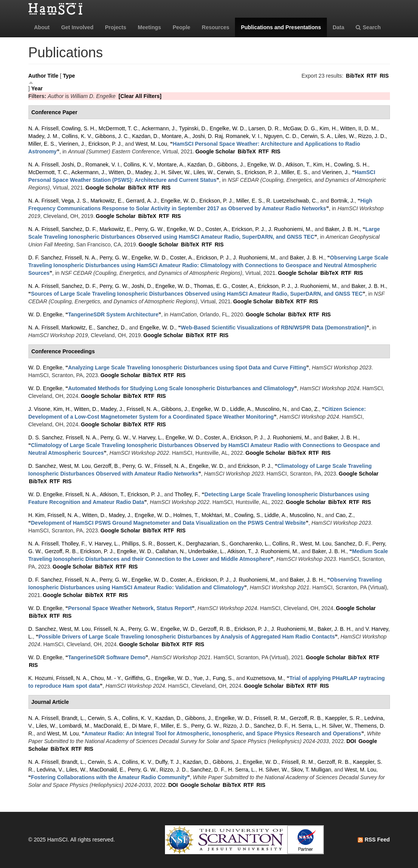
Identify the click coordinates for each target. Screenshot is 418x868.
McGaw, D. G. (300, 128)
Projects (116, 27)
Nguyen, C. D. (281, 136)
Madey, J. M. (44, 136)
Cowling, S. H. (79, 128)
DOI (351, 741)
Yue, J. (202, 678)
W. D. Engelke (46, 314)
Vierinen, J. (72, 144)
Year (37, 88)
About (42, 27)
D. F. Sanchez (45, 258)
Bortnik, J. (343, 201)
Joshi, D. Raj (207, 136)
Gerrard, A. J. (142, 201)
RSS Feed (374, 840)
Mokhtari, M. (216, 515)
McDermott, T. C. (119, 128)
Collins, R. (285, 544)
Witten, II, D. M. (359, 128)
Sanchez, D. (112, 328)
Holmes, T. (186, 515)
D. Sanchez (42, 466)
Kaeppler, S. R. (343, 718)
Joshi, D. (72, 165)
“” (208, 265)
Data (338, 27)
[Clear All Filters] (140, 96)
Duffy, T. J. (168, 762)
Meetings (149, 27)
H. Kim (37, 515)
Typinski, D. (193, 128)
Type (69, 76)
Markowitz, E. (107, 201)
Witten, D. (121, 172)
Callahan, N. (170, 551)
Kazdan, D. (146, 136)
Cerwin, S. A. (316, 136)
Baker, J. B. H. (342, 229)
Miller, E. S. (42, 144)
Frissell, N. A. (80, 258)
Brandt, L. (73, 718)
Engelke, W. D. (227, 128)
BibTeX (355, 76)
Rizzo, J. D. (372, 136)
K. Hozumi (41, 678)
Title (53, 76)
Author (37, 76)
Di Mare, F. (145, 726)
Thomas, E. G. (211, 286)
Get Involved (77, 27)
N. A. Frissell (44, 128)
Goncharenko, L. (250, 544)
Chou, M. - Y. (106, 678)
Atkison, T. (298, 165)
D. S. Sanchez (46, 437)
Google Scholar (215, 151)
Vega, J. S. (75, 201)
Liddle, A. (241, 409)
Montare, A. (176, 136)
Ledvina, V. (50, 770)
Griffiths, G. (138, 678)
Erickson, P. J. (105, 144)
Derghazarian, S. (206, 544)
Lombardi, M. (75, 726)
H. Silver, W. (176, 172)
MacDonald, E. (111, 726)
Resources (216, 27)
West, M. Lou (151, 144)
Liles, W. (345, 136)
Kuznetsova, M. (265, 678)
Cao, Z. (310, 409)
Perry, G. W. (149, 229)
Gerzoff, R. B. (61, 551)
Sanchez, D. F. (79, 229)
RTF (372, 76)
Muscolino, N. (272, 409)
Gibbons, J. (231, 165)
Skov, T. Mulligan (311, 770)
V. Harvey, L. (147, 437)
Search (368, 27)
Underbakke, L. (206, 551)
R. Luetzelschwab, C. (292, 201)
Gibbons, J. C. (112, 136)
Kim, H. (328, 128)
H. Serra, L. (305, 726)
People (182, 27)
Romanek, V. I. (243, 136)
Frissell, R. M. (270, 718)
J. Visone (39, 409)
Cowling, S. (248, 515)
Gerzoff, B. (107, 466)
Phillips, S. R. (138, 544)
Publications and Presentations (281, 27)
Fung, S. (223, 678)
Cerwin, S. (229, 172)
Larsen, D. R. (264, 128)
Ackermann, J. (159, 128)
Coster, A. (217, 229)
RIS (384, 76)
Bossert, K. (170, 544)
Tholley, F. (187, 494)
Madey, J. (147, 172)
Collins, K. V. (77, 136)
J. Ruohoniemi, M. (290, 229)
